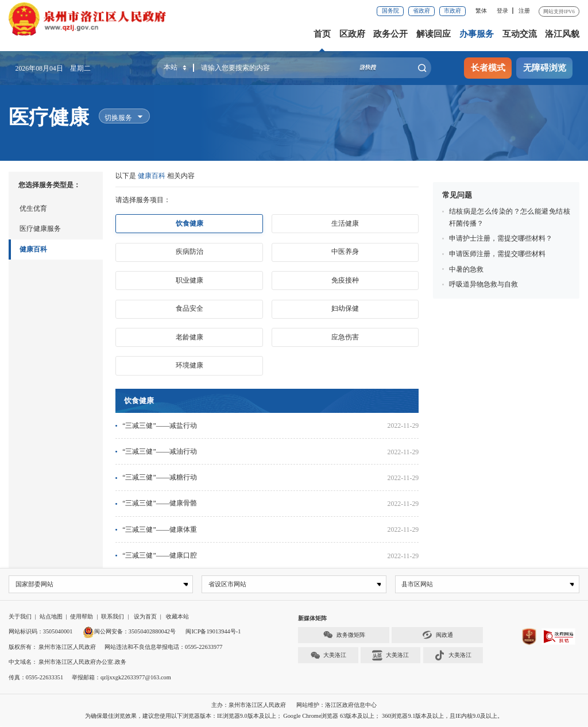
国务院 (390, 11)
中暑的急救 (466, 269)
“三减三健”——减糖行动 (160, 477)
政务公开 (390, 34)
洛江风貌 (562, 34)
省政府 (421, 11)
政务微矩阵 (344, 635)
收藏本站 (177, 616)
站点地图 (51, 616)
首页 (322, 34)
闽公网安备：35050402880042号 (129, 632)
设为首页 (145, 616)
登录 (502, 11)
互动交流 (520, 34)
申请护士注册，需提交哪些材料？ (501, 238)
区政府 (352, 34)
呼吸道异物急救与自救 (483, 284)
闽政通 (438, 635)
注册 (524, 11)
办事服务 (477, 34)
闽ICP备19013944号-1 (213, 632)
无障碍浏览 (545, 68)
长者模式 (488, 68)
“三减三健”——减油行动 (160, 451)
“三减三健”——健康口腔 (160, 555)
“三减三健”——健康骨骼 (160, 503)
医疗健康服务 (40, 229)
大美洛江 (328, 656)
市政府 (452, 11)
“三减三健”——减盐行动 (160, 426)
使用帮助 (82, 616)
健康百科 (33, 249)
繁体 (481, 11)
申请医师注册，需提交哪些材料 (497, 254)
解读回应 (434, 34)
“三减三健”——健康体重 (160, 529)
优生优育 (33, 208)
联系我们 (113, 616)
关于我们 (20, 616)
